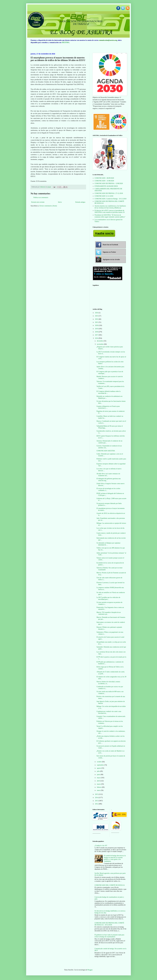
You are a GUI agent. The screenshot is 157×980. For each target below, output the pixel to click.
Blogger (90, 970)
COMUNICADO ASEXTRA (106, 451)
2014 (97, 798)
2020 (97, 325)
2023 (97, 316)
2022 (97, 319)
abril (98, 781)
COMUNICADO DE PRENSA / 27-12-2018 (109, 193)
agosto (99, 768)
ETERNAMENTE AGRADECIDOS (106, 186)
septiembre (101, 765)
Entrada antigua (80, 202)
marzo (99, 784)
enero (99, 790)
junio (99, 775)
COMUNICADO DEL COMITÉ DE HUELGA (110, 885)
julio (98, 771)
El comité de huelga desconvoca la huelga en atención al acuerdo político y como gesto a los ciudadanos (115, 858)
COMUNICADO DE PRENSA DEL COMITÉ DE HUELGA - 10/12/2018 (109, 924)
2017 (97, 335)
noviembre (100, 344)
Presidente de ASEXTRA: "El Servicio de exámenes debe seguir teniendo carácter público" (110, 216)
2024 (97, 313)
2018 (97, 332)
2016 (97, 338)
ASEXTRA (65, 43)
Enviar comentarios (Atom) (48, 206)
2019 (97, 329)
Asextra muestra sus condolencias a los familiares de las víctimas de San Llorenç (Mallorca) (110, 207)
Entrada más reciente (38, 202)
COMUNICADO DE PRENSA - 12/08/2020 (109, 183)
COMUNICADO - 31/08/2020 (104, 181)
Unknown (43, 187)
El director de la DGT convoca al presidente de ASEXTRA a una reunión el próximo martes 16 (110, 211)
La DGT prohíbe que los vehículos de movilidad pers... (108, 598)
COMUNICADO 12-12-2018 (104, 196)
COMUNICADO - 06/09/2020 (104, 178)
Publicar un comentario (41, 197)
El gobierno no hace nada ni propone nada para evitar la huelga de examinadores (109, 936)
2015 (97, 794)
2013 (97, 801)
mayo (99, 778)
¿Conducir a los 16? (101, 846)
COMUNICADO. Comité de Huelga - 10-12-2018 (110, 199)
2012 (97, 804)
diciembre (100, 341)
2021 (97, 322)
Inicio (60, 202)
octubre (99, 762)
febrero (99, 787)
